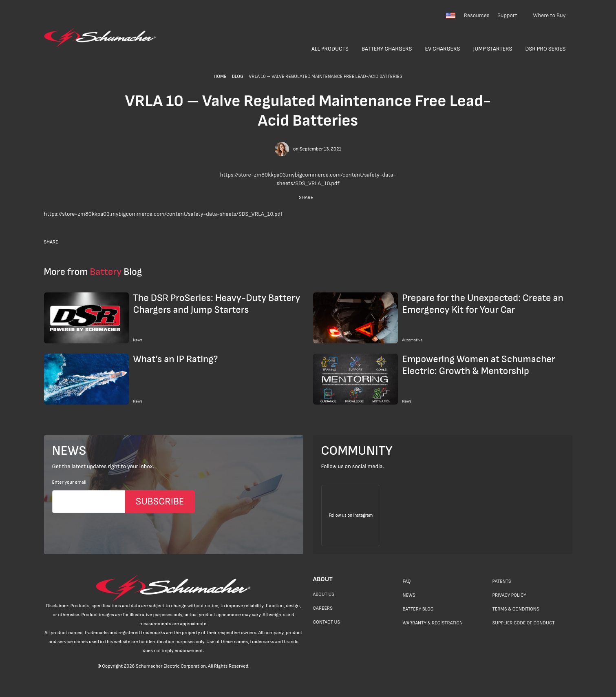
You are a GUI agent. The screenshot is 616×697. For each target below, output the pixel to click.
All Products (330, 49)
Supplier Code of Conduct (524, 623)
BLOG (238, 76)
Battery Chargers (387, 49)
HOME (220, 76)
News (409, 595)
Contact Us (327, 622)
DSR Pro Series (546, 49)
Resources (477, 15)
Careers (323, 608)
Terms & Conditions (516, 609)
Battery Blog (418, 609)
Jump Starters (492, 49)
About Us (324, 594)
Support (507, 15)
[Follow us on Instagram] (351, 516)
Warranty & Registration (433, 623)
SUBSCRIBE (160, 501)
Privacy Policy (509, 595)
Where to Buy (549, 15)
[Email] (89, 502)
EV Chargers (443, 49)
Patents (502, 581)
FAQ (407, 581)
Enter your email (69, 482)
